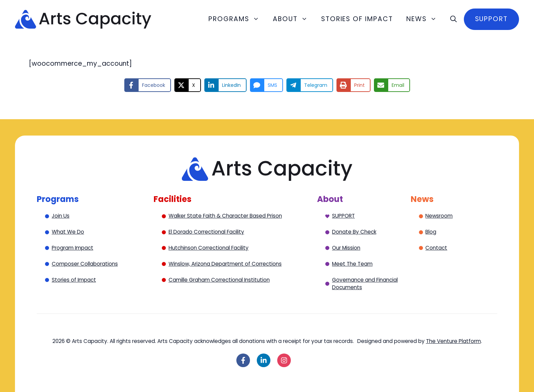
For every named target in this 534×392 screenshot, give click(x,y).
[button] (453, 19)
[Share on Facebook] (148, 85)
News (425, 19)
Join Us (61, 216)
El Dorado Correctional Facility (206, 232)
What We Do (68, 232)
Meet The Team (352, 264)
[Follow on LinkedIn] (264, 360)
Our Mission (346, 248)
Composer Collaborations (85, 264)
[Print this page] (354, 85)
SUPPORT (343, 216)
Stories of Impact (357, 19)
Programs (237, 19)
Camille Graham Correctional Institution (219, 280)
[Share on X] (188, 85)
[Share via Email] (392, 85)
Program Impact (73, 248)
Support (491, 19)
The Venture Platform (453, 341)
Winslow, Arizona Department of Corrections (225, 264)
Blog (431, 232)
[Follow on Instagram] (284, 360)
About (294, 19)
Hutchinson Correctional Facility (209, 248)
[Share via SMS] (266, 85)
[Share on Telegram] (310, 85)
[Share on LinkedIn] (225, 85)
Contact (436, 248)
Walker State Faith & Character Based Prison (225, 216)
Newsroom (439, 216)
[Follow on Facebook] (243, 360)
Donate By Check (354, 232)
